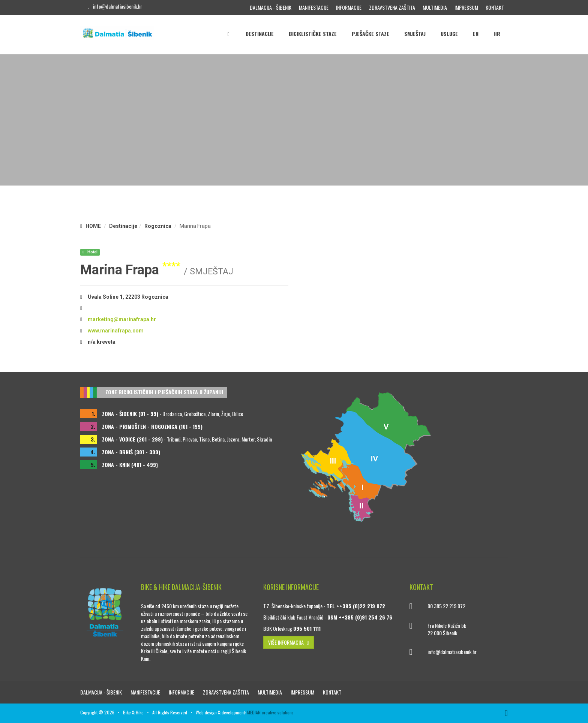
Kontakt (495, 7)
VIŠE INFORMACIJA (289, 642)
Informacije (349, 7)
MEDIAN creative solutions (270, 712)
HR (497, 34)
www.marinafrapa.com (116, 331)
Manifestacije (314, 7)
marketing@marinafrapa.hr (122, 319)
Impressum (466, 7)
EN (476, 34)
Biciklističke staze (313, 34)
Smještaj (415, 34)
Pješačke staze (370, 34)
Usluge (449, 34)
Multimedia (435, 7)
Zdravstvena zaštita (392, 7)
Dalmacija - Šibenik (271, 7)
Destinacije (260, 34)
